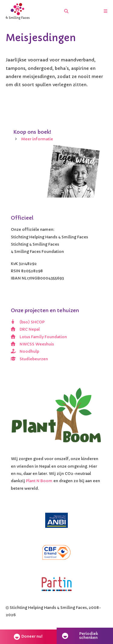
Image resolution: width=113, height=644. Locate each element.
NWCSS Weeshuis (33, 344)
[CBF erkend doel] (57, 552)
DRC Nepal (25, 329)
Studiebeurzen (30, 359)
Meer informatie (37, 139)
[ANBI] (57, 521)
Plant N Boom (39, 481)
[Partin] (57, 584)
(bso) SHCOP (28, 322)
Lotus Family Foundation (39, 337)
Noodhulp (25, 351)
